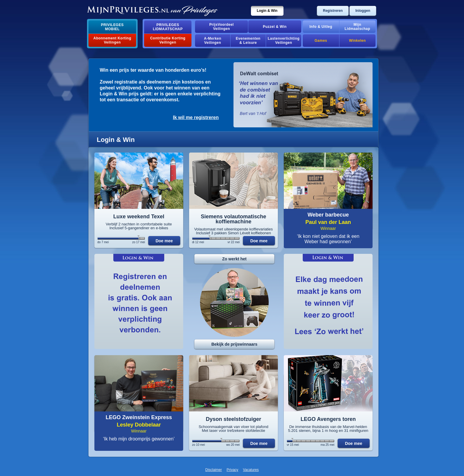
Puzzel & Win (275, 27)
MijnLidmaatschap (357, 27)
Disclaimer (214, 470)
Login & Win (267, 11)
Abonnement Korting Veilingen (112, 40)
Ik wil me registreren (196, 117)
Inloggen (363, 11)
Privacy (232, 470)
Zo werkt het (234, 259)
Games (321, 41)
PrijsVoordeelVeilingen (221, 27)
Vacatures (251, 470)
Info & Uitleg (321, 27)
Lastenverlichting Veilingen (284, 41)
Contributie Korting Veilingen (168, 40)
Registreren (333, 11)
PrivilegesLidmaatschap (168, 27)
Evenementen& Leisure (248, 41)
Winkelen (357, 41)
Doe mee (164, 241)
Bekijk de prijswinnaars (234, 344)
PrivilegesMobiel (112, 27)
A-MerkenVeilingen (213, 41)
